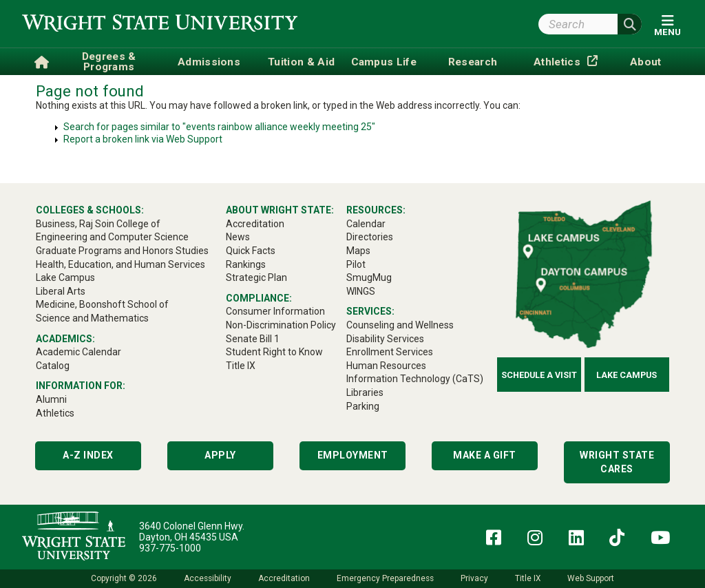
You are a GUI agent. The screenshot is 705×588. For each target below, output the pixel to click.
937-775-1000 (170, 548)
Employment (353, 455)
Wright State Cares (617, 462)
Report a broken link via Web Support (143, 139)
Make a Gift (485, 455)
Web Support (591, 578)
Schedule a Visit (539, 375)
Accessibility (208, 578)
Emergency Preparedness (385, 578)
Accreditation (284, 578)
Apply (220, 455)
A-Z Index (88, 455)
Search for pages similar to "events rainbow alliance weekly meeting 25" (219, 127)
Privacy (474, 578)
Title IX (528, 578)
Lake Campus (627, 375)
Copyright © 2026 (124, 578)
